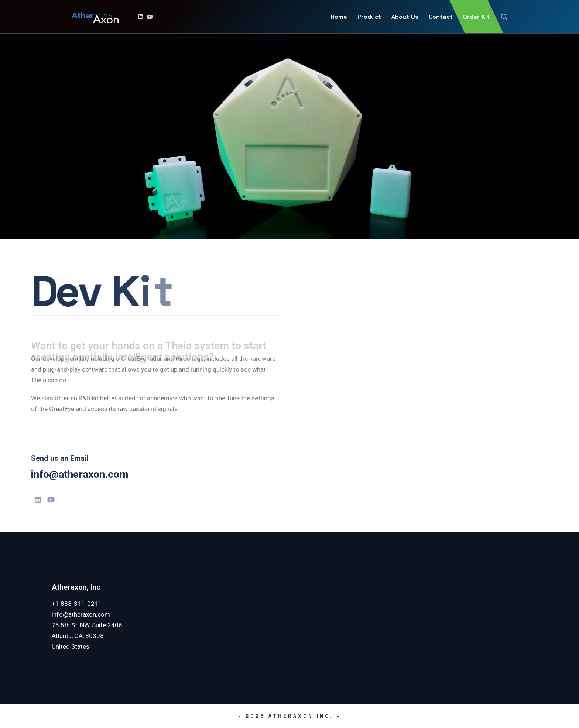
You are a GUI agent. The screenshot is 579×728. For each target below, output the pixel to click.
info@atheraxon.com (80, 474)
